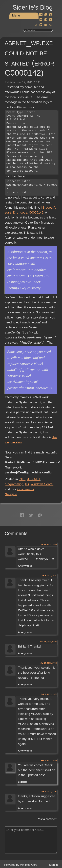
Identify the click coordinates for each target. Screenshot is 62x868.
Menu (16, 15)
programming (14, 484)
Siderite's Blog (33, 7)
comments (25, 489)
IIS (27, 484)
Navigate (11, 494)
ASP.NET (34, 479)
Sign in (53, 865)
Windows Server (42, 484)
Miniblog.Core (29, 865)
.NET (22, 479)
